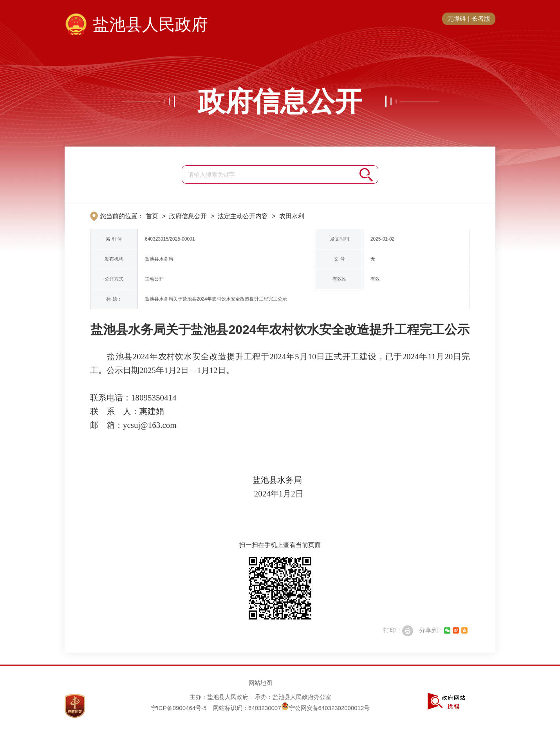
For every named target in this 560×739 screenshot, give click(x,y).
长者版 (481, 19)
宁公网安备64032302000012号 (326, 708)
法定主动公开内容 (243, 216)
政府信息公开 (280, 101)
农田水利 (292, 216)
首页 (152, 216)
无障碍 (457, 19)
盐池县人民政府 (150, 24)
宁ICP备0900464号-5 (179, 708)
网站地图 (260, 683)
